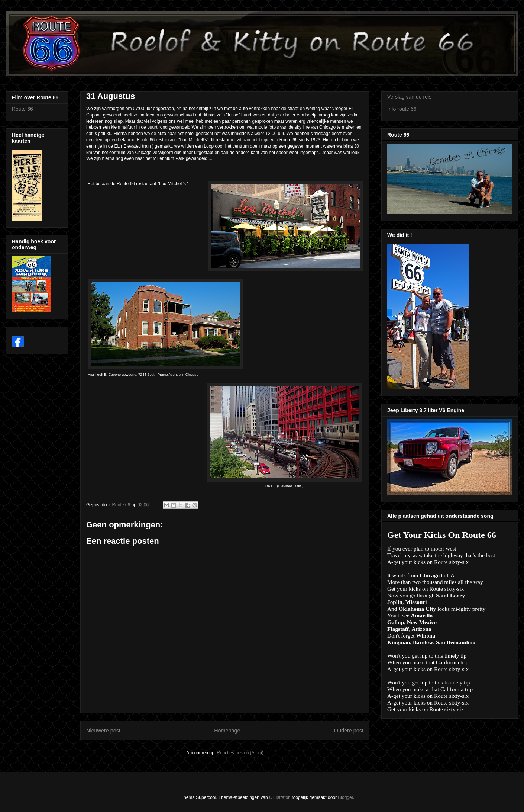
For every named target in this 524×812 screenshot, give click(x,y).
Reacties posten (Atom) (240, 753)
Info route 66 (402, 109)
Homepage (227, 731)
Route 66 (22, 109)
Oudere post (349, 731)
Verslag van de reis (409, 97)
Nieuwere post (103, 731)
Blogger (345, 797)
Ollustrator (279, 797)
